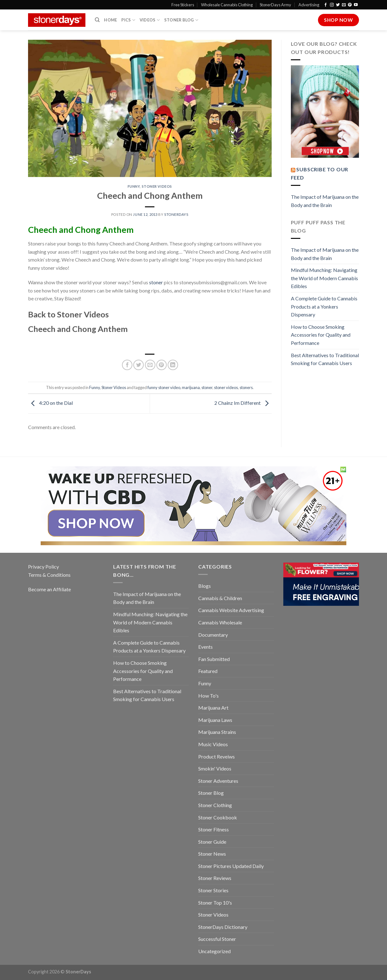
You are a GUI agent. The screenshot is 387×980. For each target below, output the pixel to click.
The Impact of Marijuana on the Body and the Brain (325, 201)
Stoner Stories (213, 890)
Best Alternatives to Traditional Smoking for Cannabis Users (325, 359)
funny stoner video (164, 387)
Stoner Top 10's (215, 903)
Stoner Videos (157, 186)
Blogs (205, 586)
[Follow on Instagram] (332, 5)
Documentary (213, 635)
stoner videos (226, 387)
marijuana (191, 387)
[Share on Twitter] (139, 365)
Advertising (309, 5)
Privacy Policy (43, 567)
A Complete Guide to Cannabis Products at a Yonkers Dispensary (324, 306)
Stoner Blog (181, 20)
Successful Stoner (217, 939)
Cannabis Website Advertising (231, 610)
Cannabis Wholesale (220, 622)
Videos (150, 20)
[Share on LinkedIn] (173, 365)
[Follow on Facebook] (326, 5)
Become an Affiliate (49, 589)
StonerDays (176, 214)
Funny (134, 186)
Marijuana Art (213, 708)
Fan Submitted (214, 659)
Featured (208, 671)
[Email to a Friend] (150, 365)
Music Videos (213, 744)
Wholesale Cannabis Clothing (227, 5)
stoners (246, 387)
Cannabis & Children (220, 598)
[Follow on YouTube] (356, 5)
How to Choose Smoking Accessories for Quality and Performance (321, 335)
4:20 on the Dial (50, 403)
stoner (156, 282)
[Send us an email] (344, 5)
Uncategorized (214, 951)
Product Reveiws (217, 756)
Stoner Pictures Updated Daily (231, 866)
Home (110, 20)
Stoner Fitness (214, 829)
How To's (208, 696)
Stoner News (212, 854)
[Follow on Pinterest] (350, 5)
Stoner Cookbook (218, 817)
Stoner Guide (212, 842)
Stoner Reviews (215, 878)
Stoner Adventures (218, 781)
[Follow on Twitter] (338, 5)
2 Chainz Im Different (243, 403)
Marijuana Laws (215, 720)
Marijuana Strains (217, 732)
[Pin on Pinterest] (162, 365)
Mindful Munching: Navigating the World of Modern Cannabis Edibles (324, 278)
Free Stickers (183, 5)
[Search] (97, 20)
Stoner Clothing (215, 805)
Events (205, 647)
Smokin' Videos (215, 768)
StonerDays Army (275, 5)
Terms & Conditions (49, 575)
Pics (128, 20)
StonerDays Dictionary (223, 927)
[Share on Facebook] (127, 365)
